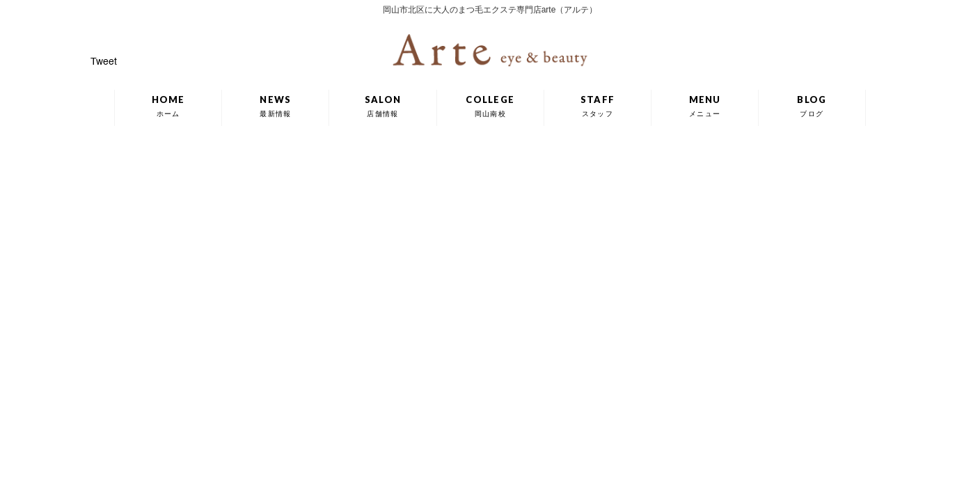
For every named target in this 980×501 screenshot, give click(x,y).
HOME (168, 106)
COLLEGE (490, 106)
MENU (705, 106)
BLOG (812, 106)
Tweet (104, 62)
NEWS (275, 106)
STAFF (598, 106)
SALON (383, 106)
